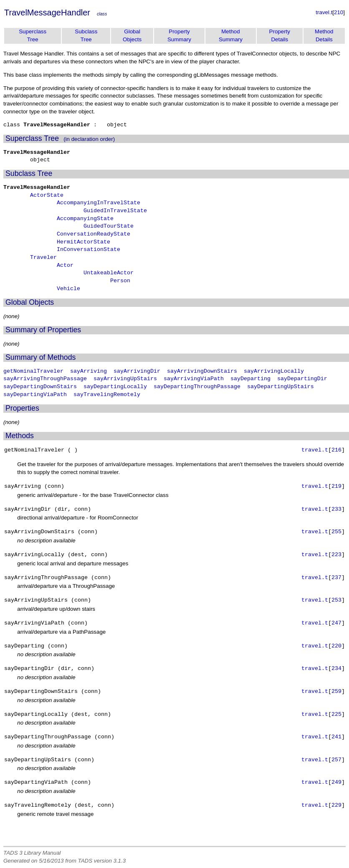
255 (336, 532)
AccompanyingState (85, 219)
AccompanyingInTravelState (99, 203)
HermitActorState (83, 242)
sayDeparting (250, 379)
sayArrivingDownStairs (202, 371)
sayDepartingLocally (115, 387)
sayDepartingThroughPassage (197, 387)
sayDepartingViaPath (35, 395)
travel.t (324, 12)
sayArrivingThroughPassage (45, 379)
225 (336, 715)
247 (336, 623)
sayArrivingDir (137, 371)
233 (336, 509)
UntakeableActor (109, 273)
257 (336, 760)
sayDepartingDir (302, 379)
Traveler (43, 258)
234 (336, 669)
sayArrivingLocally (274, 371)
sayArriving (89, 371)
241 (336, 737)
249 (336, 783)
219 (336, 487)
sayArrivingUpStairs (125, 379)
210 (339, 12)
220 (336, 646)
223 (336, 555)
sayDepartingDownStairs (40, 387)
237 (336, 578)
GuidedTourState (109, 226)
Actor (65, 266)
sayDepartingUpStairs (281, 387)
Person (120, 281)
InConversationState (89, 250)
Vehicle (68, 289)
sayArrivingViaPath (194, 379)
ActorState (47, 196)
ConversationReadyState (94, 234)
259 (336, 692)
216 (336, 450)
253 (336, 600)
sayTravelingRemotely (107, 395)
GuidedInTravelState (115, 211)
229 (336, 805)
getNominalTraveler (33, 371)
